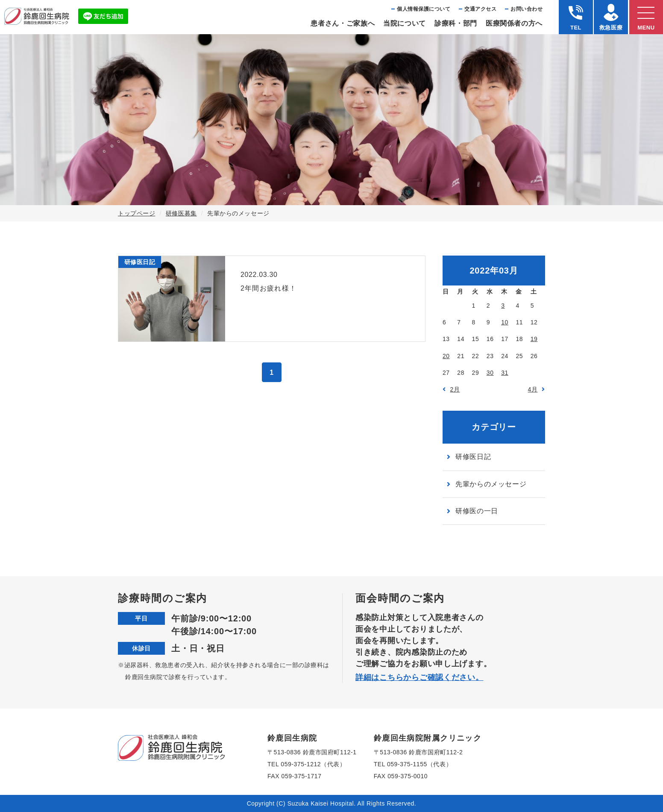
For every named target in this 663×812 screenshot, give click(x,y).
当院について (405, 23)
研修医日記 (473, 457)
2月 (455, 389)
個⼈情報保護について (424, 9)
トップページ (136, 213)
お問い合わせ (527, 9)
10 (505, 322)
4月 (533, 389)
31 (505, 373)
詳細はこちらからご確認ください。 (420, 677)
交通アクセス (480, 9)
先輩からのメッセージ (491, 484)
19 (534, 339)
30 (490, 373)
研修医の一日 (477, 511)
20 (446, 356)
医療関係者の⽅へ (514, 23)
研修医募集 (181, 213)
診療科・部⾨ (456, 23)
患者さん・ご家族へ (343, 23)
